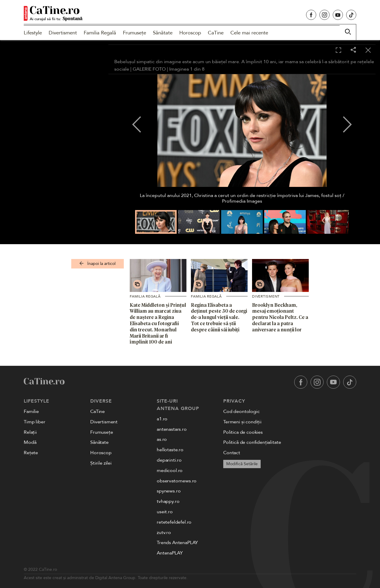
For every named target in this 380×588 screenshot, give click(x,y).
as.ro (162, 439)
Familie (31, 411)
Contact (232, 453)
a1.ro (162, 419)
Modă (30, 442)
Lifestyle (33, 33)
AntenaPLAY (170, 553)
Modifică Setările (242, 464)
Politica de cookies (243, 432)
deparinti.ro (169, 460)
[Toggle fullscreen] (338, 50)
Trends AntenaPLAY (177, 543)
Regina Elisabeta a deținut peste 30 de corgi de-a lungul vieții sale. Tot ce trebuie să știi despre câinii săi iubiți (219, 317)
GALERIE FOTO (149, 69)
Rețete (31, 453)
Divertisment (63, 33)
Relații (30, 432)
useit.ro (165, 512)
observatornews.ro (177, 481)
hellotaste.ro (170, 450)
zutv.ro (164, 533)
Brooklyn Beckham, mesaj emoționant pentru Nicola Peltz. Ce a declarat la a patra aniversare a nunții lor (280, 317)
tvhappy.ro (168, 501)
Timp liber (34, 422)
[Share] (353, 50)
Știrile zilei (101, 463)
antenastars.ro (172, 429)
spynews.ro (169, 491)
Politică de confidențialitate (252, 442)
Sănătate (163, 33)
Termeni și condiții (242, 422)
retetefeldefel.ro (174, 522)
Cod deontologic (242, 411)
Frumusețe (134, 33)
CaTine (216, 33)
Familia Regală (100, 33)
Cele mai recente (249, 33)
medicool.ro (170, 471)
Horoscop (190, 33)
